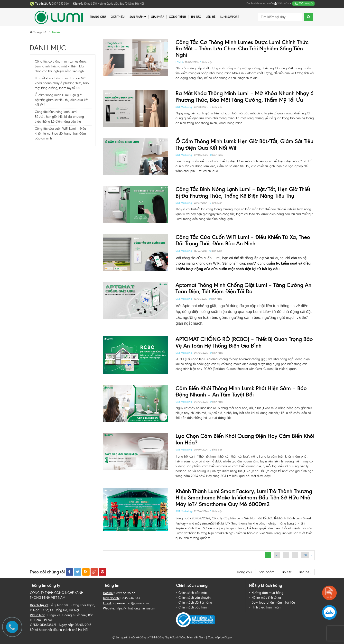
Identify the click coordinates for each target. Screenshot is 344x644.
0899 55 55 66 (125, 593)
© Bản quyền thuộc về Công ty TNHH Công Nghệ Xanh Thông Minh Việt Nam (159, 637)
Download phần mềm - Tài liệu (273, 603)
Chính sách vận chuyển (195, 598)
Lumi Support (230, 17)
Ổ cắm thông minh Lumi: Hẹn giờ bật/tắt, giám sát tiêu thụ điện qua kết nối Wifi (61, 100)
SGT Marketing (184, 107)
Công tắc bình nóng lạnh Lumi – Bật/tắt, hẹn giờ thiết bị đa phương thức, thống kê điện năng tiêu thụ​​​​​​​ (59, 117)
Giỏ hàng (303, 3)
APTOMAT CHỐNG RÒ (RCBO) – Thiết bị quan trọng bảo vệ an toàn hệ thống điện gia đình (244, 342)
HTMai (179, 62)
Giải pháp (158, 17)
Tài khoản (283, 3)
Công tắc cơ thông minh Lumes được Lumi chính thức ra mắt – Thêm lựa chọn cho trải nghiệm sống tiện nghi (61, 66)
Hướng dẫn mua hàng (267, 593)
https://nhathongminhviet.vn (135, 608)
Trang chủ (98, 17)
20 (305, 555)
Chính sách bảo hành (193, 607)
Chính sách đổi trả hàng (195, 603)
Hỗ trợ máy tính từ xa (266, 598)
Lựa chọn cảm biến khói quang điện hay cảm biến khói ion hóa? (245, 439)
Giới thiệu (118, 17)
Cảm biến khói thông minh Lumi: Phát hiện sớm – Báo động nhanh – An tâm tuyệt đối (241, 391)
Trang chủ (244, 572)
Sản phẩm (267, 572)
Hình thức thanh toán (266, 607)
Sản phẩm (138, 17)
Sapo (228, 637)
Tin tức (287, 572)
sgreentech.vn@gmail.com (131, 603)
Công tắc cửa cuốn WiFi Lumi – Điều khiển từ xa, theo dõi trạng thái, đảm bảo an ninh (60, 133)
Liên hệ (305, 572)
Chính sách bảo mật (193, 593)
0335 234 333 (130, 598)
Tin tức (196, 17)
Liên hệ (211, 17)
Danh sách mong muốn (260, 3)
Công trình (177, 17)
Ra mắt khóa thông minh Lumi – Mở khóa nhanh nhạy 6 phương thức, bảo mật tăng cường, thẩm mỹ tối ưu (62, 83)
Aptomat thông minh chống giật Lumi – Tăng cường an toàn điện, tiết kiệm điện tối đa (243, 288)
